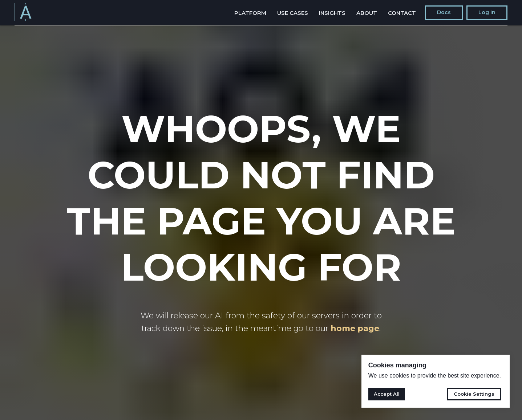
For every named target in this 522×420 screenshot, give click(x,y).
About (367, 13)
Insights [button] (332, 13)
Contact (402, 13)
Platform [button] (250, 13)
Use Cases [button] (293, 13)
